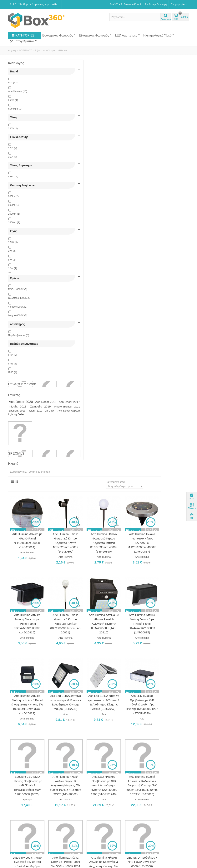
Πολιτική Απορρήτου (21, 799)
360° (13, 166)
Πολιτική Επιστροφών (21, 795)
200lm (13, 212)
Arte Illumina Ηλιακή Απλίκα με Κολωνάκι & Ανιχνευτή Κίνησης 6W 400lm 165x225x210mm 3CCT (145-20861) (139, 452)
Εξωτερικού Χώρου (45, 50)
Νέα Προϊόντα (17, 825)
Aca (13, 86)
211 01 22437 (124, 778)
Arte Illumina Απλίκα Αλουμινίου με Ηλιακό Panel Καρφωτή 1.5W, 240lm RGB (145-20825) (105, 532)
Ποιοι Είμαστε (17, 770)
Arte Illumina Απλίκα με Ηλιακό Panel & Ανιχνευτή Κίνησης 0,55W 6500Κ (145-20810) (139, 212)
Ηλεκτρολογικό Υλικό (159, 35)
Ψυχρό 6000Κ (18, 337)
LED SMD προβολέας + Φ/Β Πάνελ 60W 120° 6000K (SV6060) (72, 608)
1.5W (13, 261)
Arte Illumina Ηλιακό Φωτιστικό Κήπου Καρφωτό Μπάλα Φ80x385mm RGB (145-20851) (105, 212)
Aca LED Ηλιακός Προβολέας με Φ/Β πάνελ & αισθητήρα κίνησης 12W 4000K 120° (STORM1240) (139, 369)
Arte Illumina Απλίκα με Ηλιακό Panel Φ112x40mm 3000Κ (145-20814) (72, 134)
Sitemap (61, 829)
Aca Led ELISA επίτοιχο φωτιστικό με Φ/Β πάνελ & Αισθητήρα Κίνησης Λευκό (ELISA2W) (139, 289)
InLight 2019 (23, 450)
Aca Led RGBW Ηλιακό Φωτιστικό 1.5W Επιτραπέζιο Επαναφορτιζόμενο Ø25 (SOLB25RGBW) (139, 532)
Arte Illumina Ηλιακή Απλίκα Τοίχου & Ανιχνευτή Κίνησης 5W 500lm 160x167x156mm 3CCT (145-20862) (105, 371)
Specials (16, 493)
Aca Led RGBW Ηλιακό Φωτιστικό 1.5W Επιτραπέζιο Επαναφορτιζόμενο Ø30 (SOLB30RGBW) (172, 532)
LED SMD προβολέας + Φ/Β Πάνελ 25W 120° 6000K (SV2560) (172, 447)
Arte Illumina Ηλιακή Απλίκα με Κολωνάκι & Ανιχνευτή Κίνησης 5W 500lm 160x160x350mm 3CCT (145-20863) (172, 371)
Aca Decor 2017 (28, 438)
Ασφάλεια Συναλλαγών (22, 791)
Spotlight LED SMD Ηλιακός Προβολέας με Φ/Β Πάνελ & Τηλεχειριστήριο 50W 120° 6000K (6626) (71, 369)
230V (13, 135)
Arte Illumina (18, 94)
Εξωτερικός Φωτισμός (95, 35)
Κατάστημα (16, 774)
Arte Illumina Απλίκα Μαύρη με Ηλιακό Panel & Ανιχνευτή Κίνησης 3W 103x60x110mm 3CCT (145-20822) (72, 291)
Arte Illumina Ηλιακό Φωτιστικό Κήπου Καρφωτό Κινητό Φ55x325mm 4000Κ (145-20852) (105, 136)
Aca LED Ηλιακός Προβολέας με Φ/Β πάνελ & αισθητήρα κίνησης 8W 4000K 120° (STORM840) (172, 289)
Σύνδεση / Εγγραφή (156, 4)
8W (12, 278)
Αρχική (12, 50)
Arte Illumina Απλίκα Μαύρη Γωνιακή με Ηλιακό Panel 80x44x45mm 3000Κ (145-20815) (172, 212)
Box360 (33, 843)
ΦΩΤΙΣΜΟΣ (25, 50)
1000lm (14, 229)
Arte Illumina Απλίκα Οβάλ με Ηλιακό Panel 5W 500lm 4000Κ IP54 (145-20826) (105, 450)
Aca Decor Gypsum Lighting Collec (29, 452)
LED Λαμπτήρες (127, 35)
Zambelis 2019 (36, 443)
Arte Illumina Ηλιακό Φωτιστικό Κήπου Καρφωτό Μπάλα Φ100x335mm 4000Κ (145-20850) (139, 136)
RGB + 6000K (18, 311)
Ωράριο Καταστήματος (71, 788)
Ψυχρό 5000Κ (18, 328)
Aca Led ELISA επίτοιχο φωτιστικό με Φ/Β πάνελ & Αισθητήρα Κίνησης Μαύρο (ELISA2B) (105, 289)
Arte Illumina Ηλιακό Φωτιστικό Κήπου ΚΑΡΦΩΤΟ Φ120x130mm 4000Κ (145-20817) (172, 136)
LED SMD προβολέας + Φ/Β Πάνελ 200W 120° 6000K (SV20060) (71, 689)
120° (13, 157)
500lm (13, 220)
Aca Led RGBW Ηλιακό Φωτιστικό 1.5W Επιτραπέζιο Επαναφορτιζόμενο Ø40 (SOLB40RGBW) (139, 613)
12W (13, 287)
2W (12, 269)
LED (13, 189)
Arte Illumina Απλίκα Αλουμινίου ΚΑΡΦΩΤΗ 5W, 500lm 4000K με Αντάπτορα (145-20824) (72, 532)
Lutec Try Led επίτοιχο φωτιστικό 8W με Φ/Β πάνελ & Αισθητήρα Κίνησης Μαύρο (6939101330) (72, 452)
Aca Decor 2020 (21, 433)
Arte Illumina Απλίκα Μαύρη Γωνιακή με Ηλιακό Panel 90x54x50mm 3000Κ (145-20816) (71, 212)
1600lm (14, 238)
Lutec (13, 103)
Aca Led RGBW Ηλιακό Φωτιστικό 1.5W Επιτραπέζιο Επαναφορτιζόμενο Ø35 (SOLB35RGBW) (105, 613)
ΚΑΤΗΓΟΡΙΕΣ (23, 36)
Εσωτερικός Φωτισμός (59, 35)
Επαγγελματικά (23, 41)
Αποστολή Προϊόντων (21, 787)
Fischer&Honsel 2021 (23, 447)
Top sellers (15, 829)
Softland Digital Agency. (71, 843)
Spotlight (15, 112)
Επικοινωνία (16, 778)
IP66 (13, 400)
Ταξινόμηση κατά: (144, 80)
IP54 (13, 382)
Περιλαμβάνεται (19, 360)
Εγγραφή (143, 831)
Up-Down (38, 450)
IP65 (13, 391)
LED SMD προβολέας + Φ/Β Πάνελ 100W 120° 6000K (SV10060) (172, 608)
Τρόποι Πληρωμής (20, 782)
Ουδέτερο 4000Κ (19, 319)
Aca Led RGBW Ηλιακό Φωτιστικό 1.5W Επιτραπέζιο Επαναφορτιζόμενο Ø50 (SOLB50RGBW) (105, 693)
